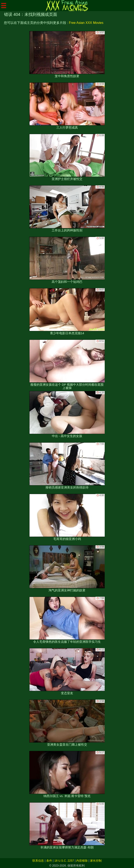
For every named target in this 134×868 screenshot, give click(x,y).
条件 (49, 861)
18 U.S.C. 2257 (64, 861)
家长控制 (96, 861)
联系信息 (38, 861)
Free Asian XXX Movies (86, 23)
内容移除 (82, 861)
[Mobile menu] (4, 6)
